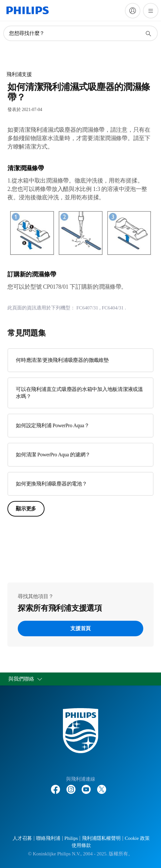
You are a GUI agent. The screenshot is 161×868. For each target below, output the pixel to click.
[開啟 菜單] (151, 11)
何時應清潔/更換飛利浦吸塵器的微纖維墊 (62, 360)
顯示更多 (26, 509)
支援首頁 (80, 628)
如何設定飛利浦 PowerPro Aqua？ (52, 425)
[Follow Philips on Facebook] (55, 786)
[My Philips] (133, 11)
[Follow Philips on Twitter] (102, 786)
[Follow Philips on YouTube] (86, 786)
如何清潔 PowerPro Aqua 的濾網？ (53, 455)
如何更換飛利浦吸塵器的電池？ (51, 484)
